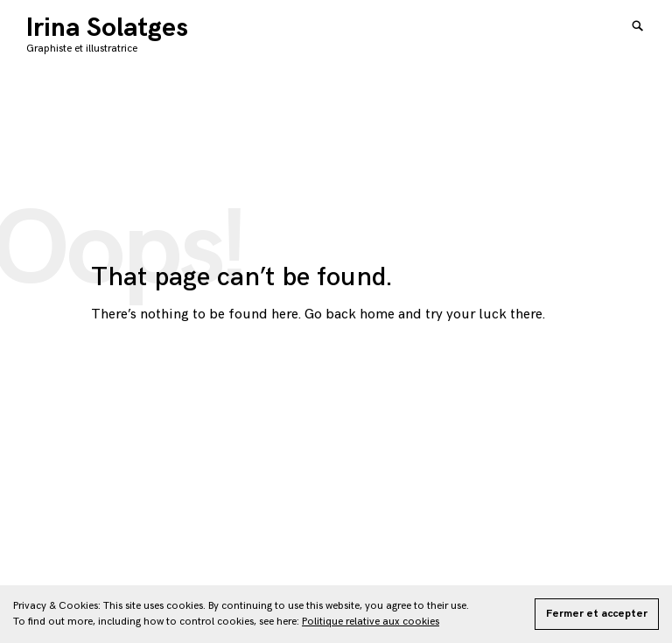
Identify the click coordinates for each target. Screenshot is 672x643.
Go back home (350, 315)
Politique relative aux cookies (371, 622)
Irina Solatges (107, 28)
